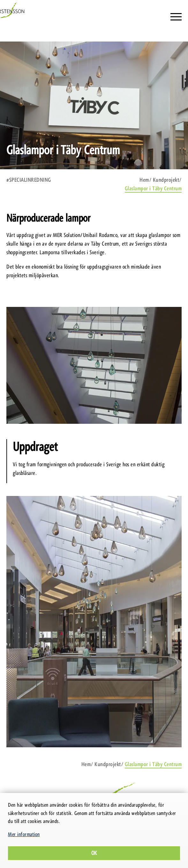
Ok (94, 853)
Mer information (24, 834)
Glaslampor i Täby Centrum (153, 188)
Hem (144, 180)
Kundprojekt (166, 180)
